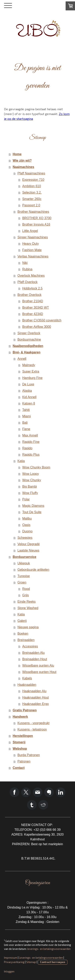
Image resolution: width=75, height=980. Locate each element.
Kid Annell (29, 397)
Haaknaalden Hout (35, 697)
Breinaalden (26, 640)
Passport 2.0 (31, 205)
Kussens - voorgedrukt (33, 723)
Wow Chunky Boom (36, 467)
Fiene (26, 429)
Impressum (11, 958)
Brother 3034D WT (35, 308)
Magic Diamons (33, 506)
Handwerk (20, 717)
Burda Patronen (29, 755)
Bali (25, 423)
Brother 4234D (33, 314)
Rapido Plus (31, 455)
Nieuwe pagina (28, 627)
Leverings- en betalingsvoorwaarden (41, 958)
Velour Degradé (28, 544)
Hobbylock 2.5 (32, 288)
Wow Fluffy (30, 493)
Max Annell (30, 435)
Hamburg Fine (32, 378)
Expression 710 (33, 180)
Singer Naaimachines (33, 237)
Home (17, 154)
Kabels (27, 678)
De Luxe (28, 384)
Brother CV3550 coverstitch (42, 320)
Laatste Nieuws (28, 550)
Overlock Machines (31, 276)
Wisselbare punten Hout (39, 672)
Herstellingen (23, 736)
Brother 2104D (33, 301)
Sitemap (31, 962)
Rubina (27, 269)
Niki (25, 263)
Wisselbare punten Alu (38, 665)
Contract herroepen (53, 962)
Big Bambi (29, 487)
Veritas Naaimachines (33, 256)
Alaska (27, 391)
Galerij (22, 621)
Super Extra (31, 371)
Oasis (26, 525)
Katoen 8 (29, 403)
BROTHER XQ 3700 (37, 218)
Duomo (27, 531)
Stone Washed (28, 608)
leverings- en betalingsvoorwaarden (49, 949)
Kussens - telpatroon (32, 729)
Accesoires (30, 646)
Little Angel (30, 231)
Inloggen (9, 971)
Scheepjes (25, 538)
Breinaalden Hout (35, 659)
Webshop (20, 749)
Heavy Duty (30, 244)
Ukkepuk (24, 563)
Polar (26, 499)
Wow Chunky (32, 480)
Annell (22, 359)
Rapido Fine (31, 442)
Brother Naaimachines (33, 212)
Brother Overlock (29, 295)
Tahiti (26, 410)
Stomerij (19, 742)
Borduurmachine (29, 339)
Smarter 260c (32, 199)
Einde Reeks (26, 602)
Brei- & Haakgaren (26, 352)
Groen (22, 582)
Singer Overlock (29, 333)
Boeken (23, 634)
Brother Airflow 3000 (37, 327)
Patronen (24, 761)
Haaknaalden (27, 685)
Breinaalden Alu (33, 653)
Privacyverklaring (14, 962)
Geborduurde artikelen (33, 570)
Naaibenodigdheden (28, 346)
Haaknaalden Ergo (35, 704)
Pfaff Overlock (27, 282)
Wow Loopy (30, 474)
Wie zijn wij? (22, 161)
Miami (26, 416)
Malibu (27, 518)
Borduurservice (24, 557)
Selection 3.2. (32, 192)
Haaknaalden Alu (34, 691)
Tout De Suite (32, 512)
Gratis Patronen (25, 710)
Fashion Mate (32, 250)
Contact (19, 768)
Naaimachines (23, 167)
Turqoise (24, 576)
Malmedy (29, 365)
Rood (26, 589)
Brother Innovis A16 (36, 224)
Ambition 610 (31, 186)
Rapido (27, 448)
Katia (21, 461)
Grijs (25, 595)
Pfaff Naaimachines (31, 173)
